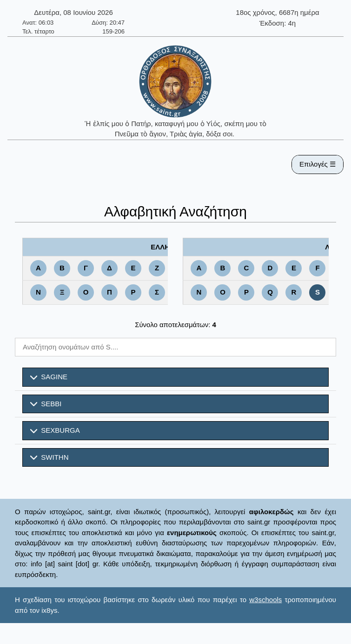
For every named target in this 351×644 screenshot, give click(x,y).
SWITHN (50, 457)
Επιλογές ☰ (318, 164)
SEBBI (46, 404)
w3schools (265, 600)
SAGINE (49, 377)
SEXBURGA (55, 430)
